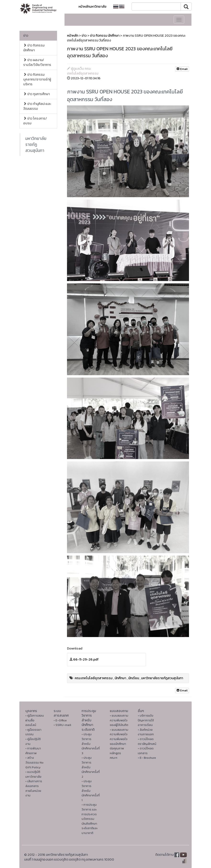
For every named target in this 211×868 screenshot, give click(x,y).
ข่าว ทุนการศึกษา (36, 94)
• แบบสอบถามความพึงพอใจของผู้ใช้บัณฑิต (119, 720)
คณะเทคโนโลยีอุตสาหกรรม (94, 678)
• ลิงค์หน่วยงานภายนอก (146, 732)
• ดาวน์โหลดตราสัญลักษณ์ (147, 741)
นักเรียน (134, 678)
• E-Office (60, 720)
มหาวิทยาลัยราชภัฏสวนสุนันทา (36, 144)
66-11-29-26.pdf (86, 659)
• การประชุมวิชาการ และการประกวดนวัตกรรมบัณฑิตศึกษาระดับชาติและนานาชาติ (90, 819)
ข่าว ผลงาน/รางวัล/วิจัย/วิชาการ (37, 62)
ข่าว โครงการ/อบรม (35, 121)
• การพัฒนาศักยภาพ (33, 751)
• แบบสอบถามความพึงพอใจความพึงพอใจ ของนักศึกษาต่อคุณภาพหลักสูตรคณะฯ (119, 744)
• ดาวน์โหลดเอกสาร (146, 751)
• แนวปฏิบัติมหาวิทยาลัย (33, 774)
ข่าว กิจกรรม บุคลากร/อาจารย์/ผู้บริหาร (37, 79)
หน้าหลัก (73, 36)
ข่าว (26, 36)
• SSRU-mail (62, 725)
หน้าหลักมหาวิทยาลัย (92, 7)
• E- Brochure (147, 758)
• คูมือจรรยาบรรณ (33, 732)
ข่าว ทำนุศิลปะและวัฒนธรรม (37, 106)
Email (182, 69)
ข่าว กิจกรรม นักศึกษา (34, 48)
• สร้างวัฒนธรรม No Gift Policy (34, 762)
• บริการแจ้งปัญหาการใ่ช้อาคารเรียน (146, 720)
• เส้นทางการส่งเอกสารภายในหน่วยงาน (34, 788)
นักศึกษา (120, 678)
